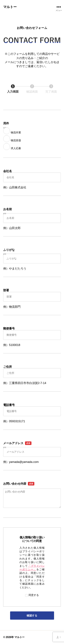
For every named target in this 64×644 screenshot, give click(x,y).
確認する (40, 616)
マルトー (10, 7)
